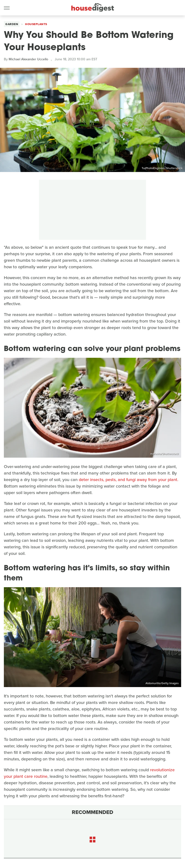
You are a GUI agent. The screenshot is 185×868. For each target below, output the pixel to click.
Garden (12, 24)
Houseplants (36, 24)
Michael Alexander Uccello (28, 59)
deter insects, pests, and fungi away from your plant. (129, 480)
